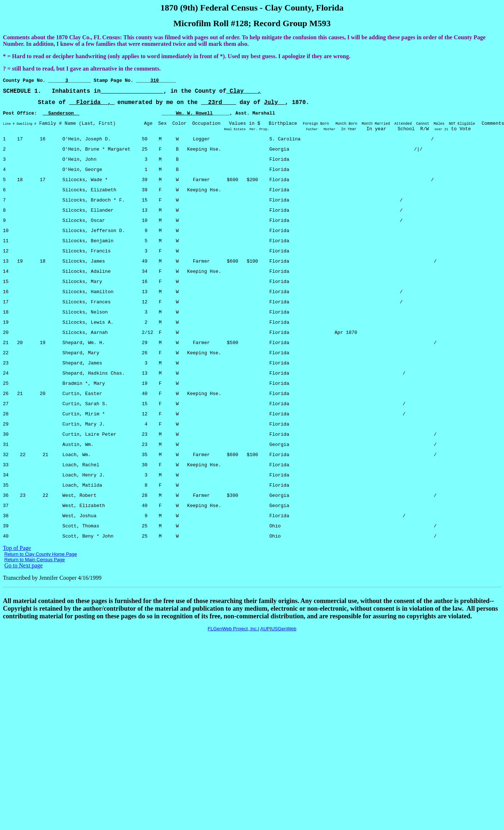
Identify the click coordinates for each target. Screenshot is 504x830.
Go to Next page (23, 616)
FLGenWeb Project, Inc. (233, 680)
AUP (265, 680)
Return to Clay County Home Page (41, 605)
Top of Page (17, 599)
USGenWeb (284, 680)
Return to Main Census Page (35, 610)
